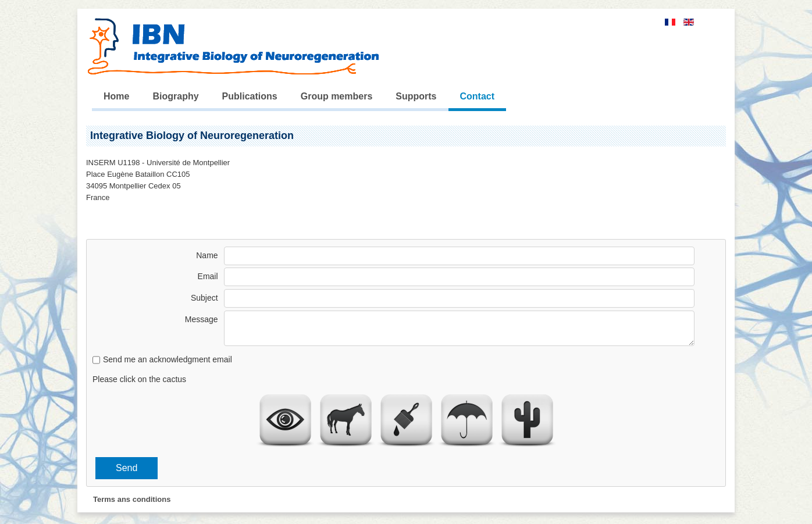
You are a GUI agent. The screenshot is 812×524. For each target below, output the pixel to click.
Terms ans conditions (132, 499)
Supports (416, 96)
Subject (204, 298)
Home (116, 96)
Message (202, 319)
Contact (478, 96)
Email (208, 276)
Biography (175, 96)
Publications (250, 96)
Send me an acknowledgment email (168, 359)
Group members (337, 96)
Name (207, 255)
